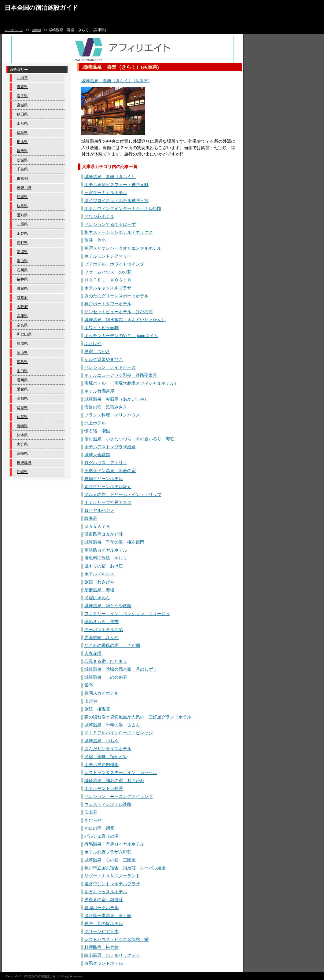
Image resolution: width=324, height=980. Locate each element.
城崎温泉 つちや (101, 741)
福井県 (22, 279)
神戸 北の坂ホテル (104, 924)
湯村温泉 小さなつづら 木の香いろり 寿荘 (129, 439)
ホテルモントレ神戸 (104, 789)
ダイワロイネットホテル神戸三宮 (116, 201)
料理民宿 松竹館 (101, 947)
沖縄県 (22, 472)
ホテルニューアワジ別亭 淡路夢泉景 (121, 375)
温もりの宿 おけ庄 (104, 566)
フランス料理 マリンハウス (112, 415)
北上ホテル (95, 423)
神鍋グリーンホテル (104, 479)
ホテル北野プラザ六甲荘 (108, 852)
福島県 (22, 133)
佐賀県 (22, 417)
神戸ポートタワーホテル (108, 304)
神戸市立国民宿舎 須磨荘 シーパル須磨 (125, 868)
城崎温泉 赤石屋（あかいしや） (116, 399)
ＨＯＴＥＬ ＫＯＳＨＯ (108, 280)
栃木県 (22, 142)
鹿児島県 (24, 463)
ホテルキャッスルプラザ (108, 288)
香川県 (22, 380)
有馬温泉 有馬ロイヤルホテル (114, 844)
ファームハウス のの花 (108, 272)
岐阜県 (22, 206)
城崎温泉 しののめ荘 (106, 677)
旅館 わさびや (99, 582)
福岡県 (22, 408)
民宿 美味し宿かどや (106, 757)
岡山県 (22, 353)
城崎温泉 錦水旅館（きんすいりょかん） (125, 320)
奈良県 (22, 325)
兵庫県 (37, 30)
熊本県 (22, 435)
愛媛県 (22, 389)
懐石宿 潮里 (97, 431)
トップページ (14, 30)
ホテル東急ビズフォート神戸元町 (116, 185)
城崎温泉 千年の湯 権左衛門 (114, 542)
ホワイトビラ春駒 (101, 328)
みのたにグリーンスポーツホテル (116, 296)
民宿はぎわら (97, 598)
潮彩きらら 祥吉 (101, 622)
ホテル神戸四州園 (101, 765)
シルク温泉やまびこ (104, 360)
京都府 (22, 298)
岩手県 (22, 96)
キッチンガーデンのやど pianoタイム (121, 336)
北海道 (22, 78)
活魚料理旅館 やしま (106, 558)
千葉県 (22, 169)
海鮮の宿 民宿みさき (106, 407)
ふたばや (93, 344)
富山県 (22, 261)
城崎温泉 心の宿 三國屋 (110, 860)
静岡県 (22, 197)
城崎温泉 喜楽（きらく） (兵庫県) (115, 81)
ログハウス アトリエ (106, 463)
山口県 (22, 371)
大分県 (22, 444)
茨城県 (22, 160)
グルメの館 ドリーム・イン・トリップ (123, 495)
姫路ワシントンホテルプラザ (112, 884)
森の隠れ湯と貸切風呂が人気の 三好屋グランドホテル (138, 717)
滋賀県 (22, 288)
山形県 (22, 123)
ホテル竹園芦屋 (99, 391)
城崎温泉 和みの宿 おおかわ (114, 781)
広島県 (22, 362)
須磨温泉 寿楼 (99, 590)
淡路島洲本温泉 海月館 (108, 916)
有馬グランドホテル (104, 963)
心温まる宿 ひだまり (106, 661)
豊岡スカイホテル (101, 693)
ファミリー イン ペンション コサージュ (127, 614)
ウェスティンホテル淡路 (108, 804)
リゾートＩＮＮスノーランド (112, 876)
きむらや (93, 820)
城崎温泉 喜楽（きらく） (110, 177)
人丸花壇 (93, 653)
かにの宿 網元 (99, 828)
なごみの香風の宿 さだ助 (112, 646)
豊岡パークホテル (101, 908)
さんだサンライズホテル (108, 749)
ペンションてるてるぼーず (110, 224)
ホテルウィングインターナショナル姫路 (123, 209)
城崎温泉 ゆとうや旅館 (108, 606)
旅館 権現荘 (97, 709)
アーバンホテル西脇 (104, 630)
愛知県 (22, 215)
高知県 (22, 398)
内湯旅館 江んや (101, 638)
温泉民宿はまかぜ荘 (104, 534)
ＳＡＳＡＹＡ (97, 526)
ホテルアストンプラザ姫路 (110, 447)
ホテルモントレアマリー (108, 256)
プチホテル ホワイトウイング (114, 264)
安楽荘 (91, 812)
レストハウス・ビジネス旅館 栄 (116, 940)
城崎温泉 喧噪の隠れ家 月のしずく (121, 669)
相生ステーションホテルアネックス (119, 232)
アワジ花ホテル (99, 217)
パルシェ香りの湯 (101, 836)
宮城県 (22, 105)
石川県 (22, 270)
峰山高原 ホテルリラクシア (112, 955)
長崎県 (22, 426)
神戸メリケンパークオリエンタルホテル (123, 248)
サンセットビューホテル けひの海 (119, 312)
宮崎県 (22, 453)
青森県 (22, 87)
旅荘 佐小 (95, 240)
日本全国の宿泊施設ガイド (41, 8)
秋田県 (22, 114)
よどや (91, 701)
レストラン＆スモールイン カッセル (121, 773)
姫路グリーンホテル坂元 (108, 487)
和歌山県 (24, 334)
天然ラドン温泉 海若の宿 (110, 471)
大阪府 (22, 307)
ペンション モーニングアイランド (119, 796)
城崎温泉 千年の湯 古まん (112, 725)
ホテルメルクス (99, 574)
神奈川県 (24, 188)
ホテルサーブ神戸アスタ (108, 503)
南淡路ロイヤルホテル (106, 550)
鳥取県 (22, 343)
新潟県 (22, 252)
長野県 (22, 243)
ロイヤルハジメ (99, 510)
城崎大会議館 (97, 455)
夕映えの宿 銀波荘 (104, 900)
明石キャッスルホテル (106, 892)
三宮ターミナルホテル (106, 193)
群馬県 (22, 151)
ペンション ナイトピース (110, 367)
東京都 (22, 178)
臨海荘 (91, 518)
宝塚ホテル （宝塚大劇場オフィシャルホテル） (131, 383)
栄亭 (89, 685)
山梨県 (22, 233)
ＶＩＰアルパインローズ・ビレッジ (119, 733)
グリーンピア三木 (101, 932)
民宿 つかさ (97, 352)
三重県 (22, 224)
